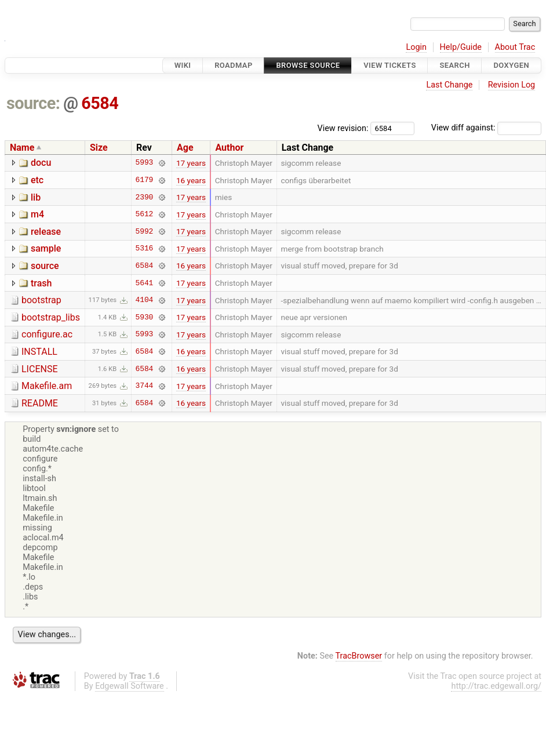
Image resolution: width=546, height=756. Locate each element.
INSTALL (39, 352)
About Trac (515, 47)
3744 (145, 386)
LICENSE (39, 369)
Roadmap (234, 65)
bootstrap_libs (51, 317)
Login (416, 47)
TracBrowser (359, 656)
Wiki (183, 65)
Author (229, 148)
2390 (145, 197)
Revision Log (512, 85)
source (45, 266)
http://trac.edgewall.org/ (496, 686)
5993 (145, 163)
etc (37, 180)
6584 (100, 103)
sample (46, 248)
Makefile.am (47, 386)
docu (41, 163)
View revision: (343, 128)
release (46, 232)
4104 (145, 300)
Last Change (449, 85)
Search (454, 65)
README (40, 403)
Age (185, 148)
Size (99, 148)
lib (36, 197)
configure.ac (47, 334)
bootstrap (41, 300)
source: (33, 103)
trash (41, 283)
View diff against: (486, 128)
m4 (37, 214)
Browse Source (308, 65)
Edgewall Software (130, 686)
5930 (145, 317)
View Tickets (390, 65)
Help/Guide (461, 47)
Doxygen (511, 65)
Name (22, 148)
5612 (145, 215)
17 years (191, 163)
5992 (145, 231)
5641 (145, 283)
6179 (145, 180)
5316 (145, 249)
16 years (191, 180)
